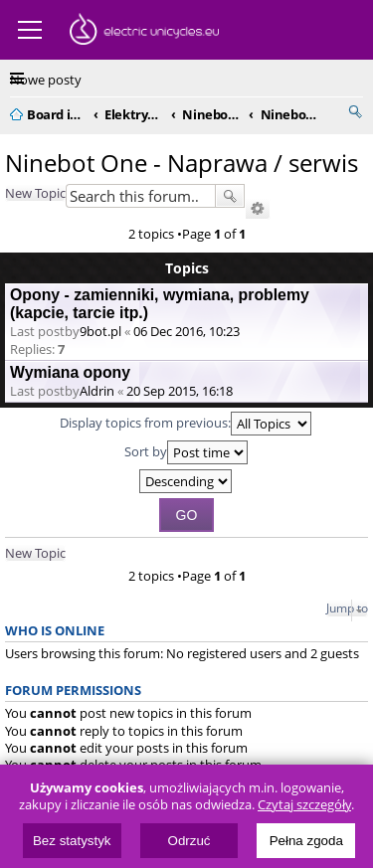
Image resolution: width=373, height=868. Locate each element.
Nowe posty (46, 80)
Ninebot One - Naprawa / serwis (182, 163)
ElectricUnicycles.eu (144, 32)
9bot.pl (100, 331)
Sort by (186, 452)
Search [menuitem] (355, 111)
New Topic (35, 193)
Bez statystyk (72, 841)
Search (230, 196)
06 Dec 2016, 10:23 (186, 331)
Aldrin (97, 391)
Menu (30, 30)
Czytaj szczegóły (304, 805)
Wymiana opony (70, 372)
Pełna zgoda (306, 841)
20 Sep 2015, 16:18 (180, 391)
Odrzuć (189, 841)
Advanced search (258, 209)
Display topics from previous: (186, 424)
